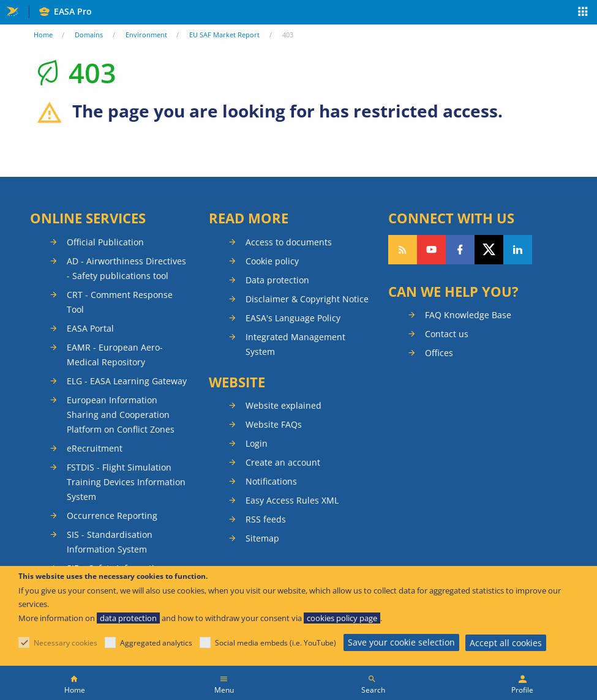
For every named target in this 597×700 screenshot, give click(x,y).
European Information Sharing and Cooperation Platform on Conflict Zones (121, 415)
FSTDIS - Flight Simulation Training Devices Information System (126, 482)
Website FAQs (274, 424)
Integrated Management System (295, 344)
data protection (128, 618)
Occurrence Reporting (112, 516)
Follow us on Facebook (460, 250)
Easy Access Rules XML (292, 500)
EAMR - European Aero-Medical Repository (115, 355)
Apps (583, 13)
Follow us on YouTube (431, 250)
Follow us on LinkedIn (518, 250)
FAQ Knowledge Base (468, 315)
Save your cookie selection (401, 642)
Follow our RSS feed (403, 250)
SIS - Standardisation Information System (110, 542)
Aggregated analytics (156, 643)
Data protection (277, 280)
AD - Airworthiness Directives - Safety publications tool (126, 268)
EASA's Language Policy (293, 318)
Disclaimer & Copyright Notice (307, 299)
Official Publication (105, 242)
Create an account (283, 462)
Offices (439, 353)
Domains (89, 35)
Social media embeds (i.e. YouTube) (276, 643)
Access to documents (289, 242)
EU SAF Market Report (224, 35)
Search (373, 690)
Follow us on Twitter (489, 250)
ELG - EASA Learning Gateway (127, 381)
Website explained (283, 405)
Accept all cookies (506, 643)
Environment (146, 35)
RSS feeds (266, 519)
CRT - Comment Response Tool (120, 302)
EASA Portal (90, 328)
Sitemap (262, 538)
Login (257, 443)
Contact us (447, 334)
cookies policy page (342, 618)
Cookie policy (272, 261)
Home (43, 35)
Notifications (271, 481)
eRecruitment (95, 448)
